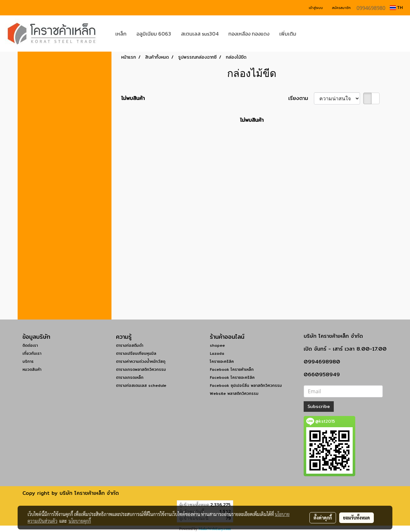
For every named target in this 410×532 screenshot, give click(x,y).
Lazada (217, 353)
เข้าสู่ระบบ (316, 8)
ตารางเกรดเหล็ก (130, 377)
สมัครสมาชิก (341, 8)
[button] (311, 34)
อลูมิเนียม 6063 (154, 34)
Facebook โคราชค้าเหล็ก (232, 369)
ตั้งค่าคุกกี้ (323, 518)
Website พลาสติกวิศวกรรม (234, 393)
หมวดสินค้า (32, 369)
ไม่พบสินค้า (133, 98)
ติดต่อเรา (30, 345)
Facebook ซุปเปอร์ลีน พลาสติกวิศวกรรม (246, 385)
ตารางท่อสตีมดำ (130, 345)
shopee (217, 345)
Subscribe (319, 406)
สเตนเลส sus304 (200, 34)
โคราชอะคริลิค (222, 361)
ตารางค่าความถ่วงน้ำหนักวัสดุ (141, 361)
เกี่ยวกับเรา (32, 353)
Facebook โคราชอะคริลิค (232, 377)
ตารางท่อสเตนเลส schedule (141, 385)
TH (396, 8)
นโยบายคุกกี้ (80, 521)
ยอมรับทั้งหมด (357, 518)
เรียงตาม (301, 98)
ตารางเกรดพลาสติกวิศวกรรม (141, 369)
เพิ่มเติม (288, 34)
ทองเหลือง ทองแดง (249, 34)
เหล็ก (121, 34)
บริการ (28, 361)
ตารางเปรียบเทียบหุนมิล (136, 353)
